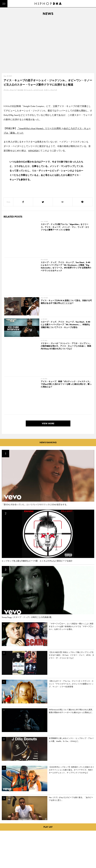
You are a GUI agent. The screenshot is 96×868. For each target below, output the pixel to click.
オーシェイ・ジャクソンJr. (34, 90)
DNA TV (6, 842)
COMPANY (21, 847)
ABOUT (6, 857)
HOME (5, 837)
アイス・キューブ (10, 90)
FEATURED (7, 852)
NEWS (5, 847)
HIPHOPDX (33, 151)
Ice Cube (20, 90)
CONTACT (20, 837)
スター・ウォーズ (50, 90)
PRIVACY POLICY (23, 842)
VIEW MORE (48, 333)
